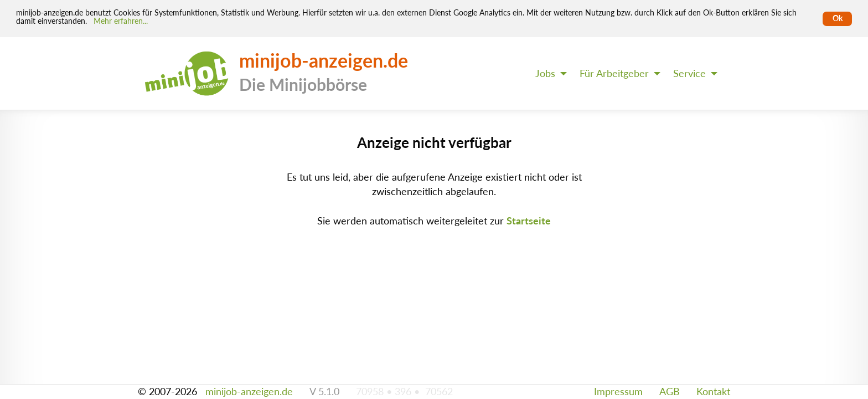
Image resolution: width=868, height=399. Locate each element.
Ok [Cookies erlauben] (838, 18)
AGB (670, 392)
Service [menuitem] (689, 73)
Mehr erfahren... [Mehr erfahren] (121, 21)
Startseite (529, 221)
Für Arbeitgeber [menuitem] (614, 73)
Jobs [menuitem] (545, 73)
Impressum (618, 392)
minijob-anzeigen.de (249, 392)
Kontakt (713, 392)
